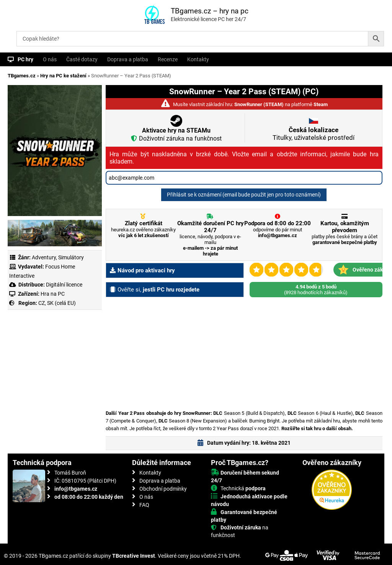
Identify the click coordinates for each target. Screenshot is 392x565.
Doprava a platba (128, 59)
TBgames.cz (22, 76)
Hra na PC (52, 294)
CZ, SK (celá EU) (57, 303)
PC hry (25, 59)
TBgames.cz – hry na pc (210, 11)
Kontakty (198, 59)
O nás (50, 59)
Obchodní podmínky (163, 489)
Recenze (168, 59)
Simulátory (71, 257)
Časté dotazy (82, 59)
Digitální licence (64, 285)
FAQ (144, 505)
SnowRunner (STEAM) (259, 104)
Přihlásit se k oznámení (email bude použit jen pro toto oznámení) (244, 195)
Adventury (44, 257)
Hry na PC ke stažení (63, 76)
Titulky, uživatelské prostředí (314, 134)
